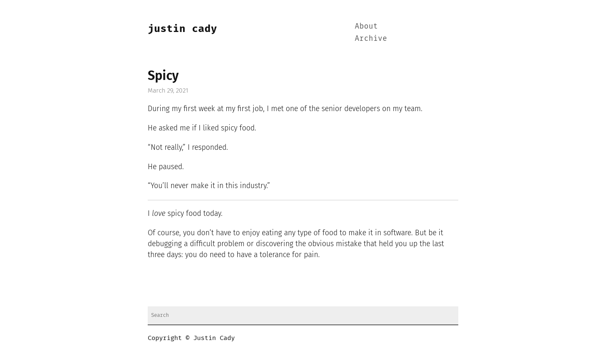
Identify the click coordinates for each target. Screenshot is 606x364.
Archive (371, 39)
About (366, 27)
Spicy (163, 76)
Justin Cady (182, 28)
